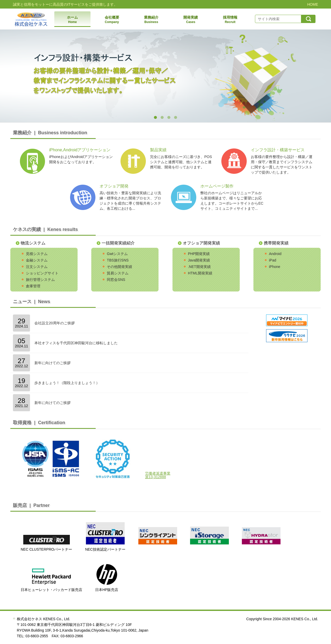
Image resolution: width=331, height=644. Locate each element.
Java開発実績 (199, 260)
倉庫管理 (33, 286)
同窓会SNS (116, 280)
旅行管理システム (40, 280)
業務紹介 (151, 20)
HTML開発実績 (200, 273)
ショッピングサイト (42, 273)
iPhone (275, 267)
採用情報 (230, 20)
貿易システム (118, 273)
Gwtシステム (117, 254)
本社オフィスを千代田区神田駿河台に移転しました (76, 343)
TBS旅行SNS (118, 260)
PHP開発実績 (199, 254)
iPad (273, 260)
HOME (313, 4)
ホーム (72, 20)
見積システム (37, 254)
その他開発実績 (119, 267)
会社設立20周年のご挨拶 (55, 323)
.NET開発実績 (199, 267)
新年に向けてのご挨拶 (52, 363)
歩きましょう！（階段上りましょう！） (67, 383)
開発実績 (191, 20)
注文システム (37, 267)
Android (275, 254)
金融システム (37, 260)
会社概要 (112, 20)
